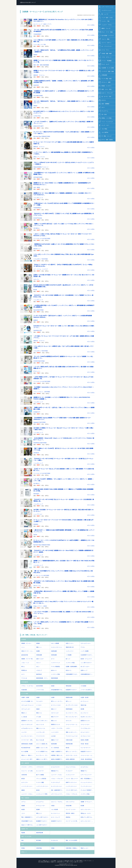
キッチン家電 (25, 694)
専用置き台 (24, 670)
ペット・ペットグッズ (105, 122)
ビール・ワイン (104, 50)
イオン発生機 (54, 809)
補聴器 (23, 790)
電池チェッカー (85, 848)
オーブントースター (56, 705)
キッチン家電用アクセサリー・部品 (43, 752)
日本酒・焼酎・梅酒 (105, 54)
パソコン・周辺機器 (105, 61)
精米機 (82, 709)
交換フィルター (40, 659)
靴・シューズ (103, 14)
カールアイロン (85, 767)
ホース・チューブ (55, 817)
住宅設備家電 (25, 682)
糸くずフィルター (85, 667)
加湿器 (23, 809)
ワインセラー (40, 701)
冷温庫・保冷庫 (85, 697)
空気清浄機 (69, 806)
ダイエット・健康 (104, 82)
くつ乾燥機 (69, 655)
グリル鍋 (38, 717)
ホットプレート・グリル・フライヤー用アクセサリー (43, 755)
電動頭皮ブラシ (55, 771)
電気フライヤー (55, 717)
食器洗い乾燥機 (85, 740)
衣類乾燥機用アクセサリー (72, 674)
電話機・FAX (25, 829)
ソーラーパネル (40, 690)
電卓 (22, 840)
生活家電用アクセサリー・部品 (87, 655)
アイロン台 (24, 678)
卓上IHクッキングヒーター (87, 717)
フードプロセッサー (86, 728)
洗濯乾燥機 (54, 651)
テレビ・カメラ (104, 64)
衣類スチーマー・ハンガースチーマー (28, 651)
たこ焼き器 (24, 717)
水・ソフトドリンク (105, 46)
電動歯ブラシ (84, 771)
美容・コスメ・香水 (105, 89)
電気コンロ (54, 721)
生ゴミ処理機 (25, 752)
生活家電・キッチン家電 (106, 68)
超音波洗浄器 (25, 655)
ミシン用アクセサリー (86, 663)
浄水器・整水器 (85, 744)
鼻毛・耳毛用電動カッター (87, 779)
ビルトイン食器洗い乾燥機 (43, 744)
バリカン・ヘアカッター (57, 779)
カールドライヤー (55, 767)
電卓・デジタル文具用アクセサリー (73, 840)
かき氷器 (53, 736)
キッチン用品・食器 (105, 79)
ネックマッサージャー (57, 786)
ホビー (102, 107)
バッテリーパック (55, 663)
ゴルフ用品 (103, 129)
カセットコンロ (40, 724)
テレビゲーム (103, 111)
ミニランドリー (70, 651)
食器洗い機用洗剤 (70, 759)
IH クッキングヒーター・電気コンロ (73, 717)
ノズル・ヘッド (25, 663)
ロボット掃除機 (55, 643)
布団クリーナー (70, 643)
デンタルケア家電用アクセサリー (87, 790)
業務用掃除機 (54, 678)
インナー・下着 (104, 21)
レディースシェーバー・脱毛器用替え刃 (58, 794)
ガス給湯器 (83, 686)
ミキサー (68, 728)
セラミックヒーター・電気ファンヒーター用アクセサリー (87, 821)
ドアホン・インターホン (27, 686)
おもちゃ (102, 100)
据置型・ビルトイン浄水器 (43, 748)
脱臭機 (38, 809)
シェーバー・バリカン (57, 775)
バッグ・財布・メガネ (105, 18)
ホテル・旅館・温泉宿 (105, 140)
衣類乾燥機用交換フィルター (87, 674)
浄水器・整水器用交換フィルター (87, 759)
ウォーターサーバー (86, 748)
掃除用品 (68, 817)
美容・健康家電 (25, 763)
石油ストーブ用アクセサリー (28, 825)
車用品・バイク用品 (105, 118)
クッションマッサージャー (87, 782)
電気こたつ (39, 813)
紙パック (68, 659)
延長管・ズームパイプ (86, 659)
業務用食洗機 (69, 744)
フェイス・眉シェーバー (72, 779)
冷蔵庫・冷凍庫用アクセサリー (58, 752)
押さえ (23, 667)
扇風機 (23, 806)
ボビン (38, 667)
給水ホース (54, 670)
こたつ (23, 813)
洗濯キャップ (84, 670)
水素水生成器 (69, 740)
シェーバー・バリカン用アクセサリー (28, 794)
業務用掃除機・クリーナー (43, 678)
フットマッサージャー (86, 786)
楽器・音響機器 (104, 104)
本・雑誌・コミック (105, 136)
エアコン (24, 802)
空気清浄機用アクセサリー (28, 821)
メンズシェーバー (70, 775)
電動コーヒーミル (41, 728)
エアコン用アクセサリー (42, 817)
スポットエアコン (70, 802)
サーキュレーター (41, 806)
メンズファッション (105, 11)
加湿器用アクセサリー (57, 821)
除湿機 (82, 806)
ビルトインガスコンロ (27, 724)
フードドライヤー (41, 736)
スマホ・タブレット (105, 57)
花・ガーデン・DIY (105, 97)
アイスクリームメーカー (72, 736)
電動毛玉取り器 (70, 647)
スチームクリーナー (86, 643)
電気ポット (24, 713)
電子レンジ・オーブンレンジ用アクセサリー (73, 752)
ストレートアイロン (71, 767)
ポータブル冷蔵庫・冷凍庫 (28, 701)
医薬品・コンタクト (105, 86)
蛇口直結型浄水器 (26, 748)
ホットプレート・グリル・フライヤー (73, 713)
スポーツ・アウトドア (105, 93)
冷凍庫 (53, 697)
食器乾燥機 (54, 744)
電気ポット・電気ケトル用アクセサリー (28, 755)
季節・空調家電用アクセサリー (28, 817)
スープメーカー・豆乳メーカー (28, 740)
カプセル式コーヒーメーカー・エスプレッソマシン (28, 728)
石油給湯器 (24, 690)
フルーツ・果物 (104, 39)
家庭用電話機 (40, 833)
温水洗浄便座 (40, 686)
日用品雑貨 (103, 75)
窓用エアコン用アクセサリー (87, 817)
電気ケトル (39, 713)
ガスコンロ (69, 721)
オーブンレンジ (85, 701)
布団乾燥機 (54, 655)
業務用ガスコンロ (55, 724)
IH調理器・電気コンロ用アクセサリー (58, 755)
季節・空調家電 (25, 798)
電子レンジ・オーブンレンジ (58, 701)
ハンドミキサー (55, 732)
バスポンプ (39, 670)
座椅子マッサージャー (71, 782)
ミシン (23, 647)
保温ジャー (54, 709)
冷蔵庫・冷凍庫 (25, 697)
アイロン (83, 647)
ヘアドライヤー (40, 767)
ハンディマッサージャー (42, 786)
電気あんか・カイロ (86, 813)
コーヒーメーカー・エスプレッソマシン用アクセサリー (87, 755)
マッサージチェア (55, 782)
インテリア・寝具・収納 (106, 72)
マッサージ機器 (40, 782)
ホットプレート (85, 713)
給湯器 (53, 686)
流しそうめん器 (40, 740)
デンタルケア (69, 771)
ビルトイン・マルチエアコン (58, 802)
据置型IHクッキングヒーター (28, 721)
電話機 (23, 833)
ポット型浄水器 (55, 748)
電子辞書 (38, 840)
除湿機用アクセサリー (42, 821)
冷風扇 (53, 806)
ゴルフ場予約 (103, 133)
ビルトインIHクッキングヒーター (43, 721)
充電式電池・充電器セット (72, 848)
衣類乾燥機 (39, 655)
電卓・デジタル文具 (26, 837)
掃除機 (38, 643)
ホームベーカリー (85, 732)
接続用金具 (39, 674)
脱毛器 (23, 779)
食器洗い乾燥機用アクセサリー (58, 759)
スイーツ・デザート (105, 43)
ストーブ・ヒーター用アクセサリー (73, 821)
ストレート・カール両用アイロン (28, 771)
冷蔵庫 (38, 697)
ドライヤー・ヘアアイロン (28, 767)
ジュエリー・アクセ (105, 25)
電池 (22, 844)
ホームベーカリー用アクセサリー (28, 759)
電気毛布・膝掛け (70, 813)
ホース (53, 659)
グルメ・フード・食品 (105, 32)
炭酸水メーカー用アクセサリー (43, 759)
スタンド (38, 663)
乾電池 (23, 848)
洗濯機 (38, 651)
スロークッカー (55, 713)
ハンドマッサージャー (71, 786)
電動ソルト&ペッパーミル (72, 732)
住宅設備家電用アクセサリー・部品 (58, 690)
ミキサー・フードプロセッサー (58, 728)
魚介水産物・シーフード (106, 36)
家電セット (24, 852)
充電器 (53, 848)
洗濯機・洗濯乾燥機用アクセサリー (73, 667)
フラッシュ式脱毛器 (41, 779)
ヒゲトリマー (25, 782)
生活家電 (24, 640)
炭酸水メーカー (55, 740)
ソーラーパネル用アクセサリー (87, 690)
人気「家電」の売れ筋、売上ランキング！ (35, 635)
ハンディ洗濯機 (85, 651)
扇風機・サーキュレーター (87, 802)
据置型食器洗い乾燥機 (27, 744)
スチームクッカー (26, 709)
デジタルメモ (54, 840)
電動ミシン (39, 647)
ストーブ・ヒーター (71, 809)
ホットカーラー (40, 771)
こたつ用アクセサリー (42, 825)
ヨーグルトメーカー (86, 736)
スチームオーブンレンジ (27, 705)
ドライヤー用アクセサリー (72, 790)
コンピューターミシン (57, 647)
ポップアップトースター (72, 705)
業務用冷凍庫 (69, 697)
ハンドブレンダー (41, 732)
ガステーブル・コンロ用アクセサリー (73, 755)
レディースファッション (106, 7)
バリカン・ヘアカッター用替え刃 (73, 794)
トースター (39, 705)
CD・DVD (102, 115)
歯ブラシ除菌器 (40, 775)
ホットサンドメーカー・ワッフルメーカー (28, 736)
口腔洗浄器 (24, 775)
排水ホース (69, 670)
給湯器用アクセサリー (71, 690)
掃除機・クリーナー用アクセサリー (28, 659)
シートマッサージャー (27, 786)
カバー (23, 674)
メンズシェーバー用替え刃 (43, 794)
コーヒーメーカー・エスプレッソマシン (73, 724)
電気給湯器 (69, 686)
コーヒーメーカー (85, 724)
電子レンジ (69, 701)
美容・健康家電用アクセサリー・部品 (58, 790)
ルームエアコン (40, 802)
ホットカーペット (55, 813)
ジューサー (24, 732)
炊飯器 (38, 709)
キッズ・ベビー (104, 125)
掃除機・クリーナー (26, 643)
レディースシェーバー (86, 775)
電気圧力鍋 (83, 705)
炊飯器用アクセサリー (86, 752)
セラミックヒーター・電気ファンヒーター (87, 809)
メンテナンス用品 (70, 663)
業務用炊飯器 (69, 709)
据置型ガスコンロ (85, 721)
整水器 (67, 748)
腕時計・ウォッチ (104, 28)
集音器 (38, 790)
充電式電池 (39, 848)
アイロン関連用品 (55, 667)
